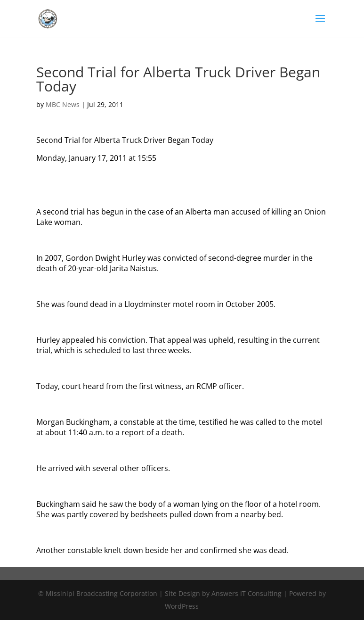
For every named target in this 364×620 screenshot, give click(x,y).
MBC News (63, 104)
